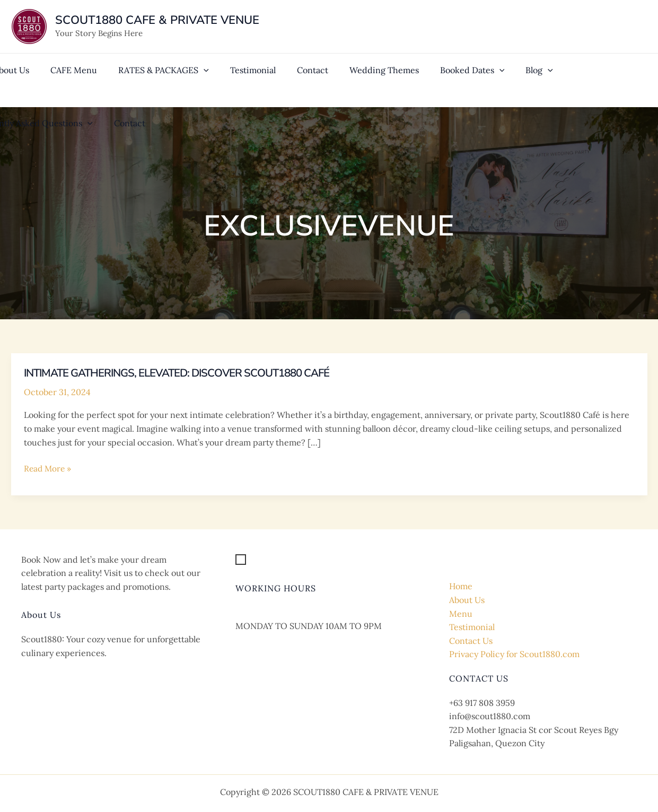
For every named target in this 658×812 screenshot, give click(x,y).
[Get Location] (270, 560)
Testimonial (472, 627)
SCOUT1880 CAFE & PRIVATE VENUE (157, 20)
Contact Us (471, 641)
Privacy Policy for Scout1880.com (514, 654)
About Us (467, 600)
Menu (461, 614)
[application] (189, 66)
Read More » (49, 469)
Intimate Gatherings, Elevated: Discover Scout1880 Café (191, 373)
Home (461, 586)
